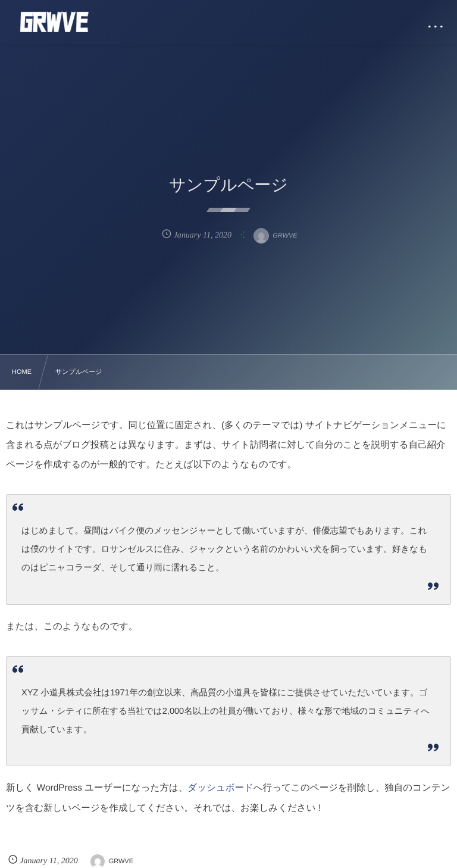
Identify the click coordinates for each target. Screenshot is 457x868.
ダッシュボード (220, 788)
